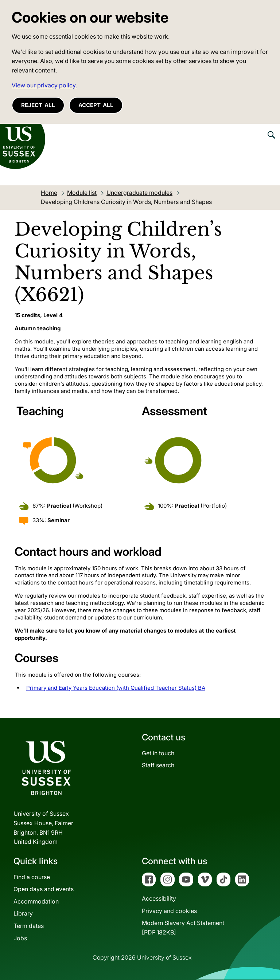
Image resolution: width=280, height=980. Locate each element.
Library (23, 913)
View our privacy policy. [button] (44, 85)
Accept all (96, 105)
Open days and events (44, 889)
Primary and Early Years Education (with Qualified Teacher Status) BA (116, 688)
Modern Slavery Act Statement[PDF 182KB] (183, 928)
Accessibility (159, 898)
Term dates (29, 926)
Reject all (38, 105)
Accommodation (36, 901)
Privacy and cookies (169, 911)
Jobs (20, 938)
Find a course (32, 877)
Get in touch (158, 753)
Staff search (158, 765)
